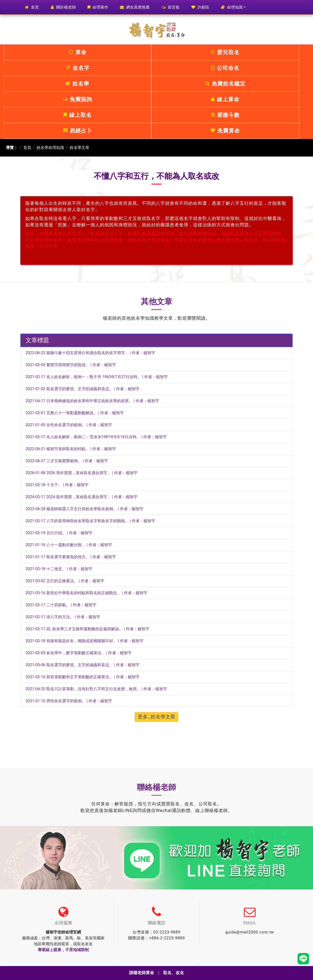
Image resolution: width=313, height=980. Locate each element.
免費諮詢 (29, 68)
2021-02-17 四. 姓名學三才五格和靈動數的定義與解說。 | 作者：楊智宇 (87, 566)
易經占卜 (233, 68)
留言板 (171, 7)
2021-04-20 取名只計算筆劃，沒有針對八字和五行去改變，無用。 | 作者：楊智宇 (96, 626)
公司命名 (182, 52)
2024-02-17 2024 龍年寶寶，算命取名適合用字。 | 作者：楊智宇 (82, 434)
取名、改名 (174, 973)
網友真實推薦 (135, 7)
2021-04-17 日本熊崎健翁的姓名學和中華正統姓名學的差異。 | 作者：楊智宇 (92, 338)
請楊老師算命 (141, 973)
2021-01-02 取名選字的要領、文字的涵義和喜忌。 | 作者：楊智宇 (83, 326)
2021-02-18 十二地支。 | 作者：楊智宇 (59, 506)
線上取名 (131, 68)
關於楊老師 (63, 7)
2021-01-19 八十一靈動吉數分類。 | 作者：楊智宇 (69, 482)
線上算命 (80, 68)
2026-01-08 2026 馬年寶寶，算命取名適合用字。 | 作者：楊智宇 (82, 410)
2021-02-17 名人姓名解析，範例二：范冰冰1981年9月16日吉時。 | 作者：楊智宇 (96, 374)
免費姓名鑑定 (284, 52)
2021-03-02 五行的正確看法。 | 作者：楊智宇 (65, 518)
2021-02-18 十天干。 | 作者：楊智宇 (57, 422)
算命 (29, 52)
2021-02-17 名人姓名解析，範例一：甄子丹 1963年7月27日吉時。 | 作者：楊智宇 (97, 314)
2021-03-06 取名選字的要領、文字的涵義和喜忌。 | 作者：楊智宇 (83, 602)
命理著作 (98, 7)
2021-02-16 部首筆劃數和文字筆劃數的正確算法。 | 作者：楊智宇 (83, 614)
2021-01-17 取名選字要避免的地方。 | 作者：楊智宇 (71, 494)
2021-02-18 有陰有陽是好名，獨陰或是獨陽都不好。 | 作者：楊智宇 (85, 578)
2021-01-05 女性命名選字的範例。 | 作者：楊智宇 (69, 362)
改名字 (131, 52)
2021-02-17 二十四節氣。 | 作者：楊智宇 (61, 542)
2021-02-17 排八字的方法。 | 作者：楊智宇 (63, 554)
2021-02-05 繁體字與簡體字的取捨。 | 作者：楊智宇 (71, 302)
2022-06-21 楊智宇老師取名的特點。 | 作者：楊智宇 (71, 386)
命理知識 (232, 7)
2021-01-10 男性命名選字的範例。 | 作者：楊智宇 (69, 638)
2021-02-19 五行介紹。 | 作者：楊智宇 (59, 470)
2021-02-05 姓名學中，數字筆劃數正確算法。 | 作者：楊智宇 (79, 590)
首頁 (34, 7)
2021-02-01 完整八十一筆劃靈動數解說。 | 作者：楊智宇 (75, 350)
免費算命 (284, 68)
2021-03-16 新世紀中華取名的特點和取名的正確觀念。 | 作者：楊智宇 (86, 530)
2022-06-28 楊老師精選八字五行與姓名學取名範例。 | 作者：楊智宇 (85, 446)
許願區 (200, 7)
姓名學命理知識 (50, 85)
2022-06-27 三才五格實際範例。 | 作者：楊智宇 (67, 398)
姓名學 (233, 52)
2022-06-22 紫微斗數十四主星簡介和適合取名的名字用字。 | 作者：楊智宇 (90, 290)
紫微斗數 (182, 68)
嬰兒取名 (80, 52)
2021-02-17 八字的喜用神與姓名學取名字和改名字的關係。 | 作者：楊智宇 (90, 458)
